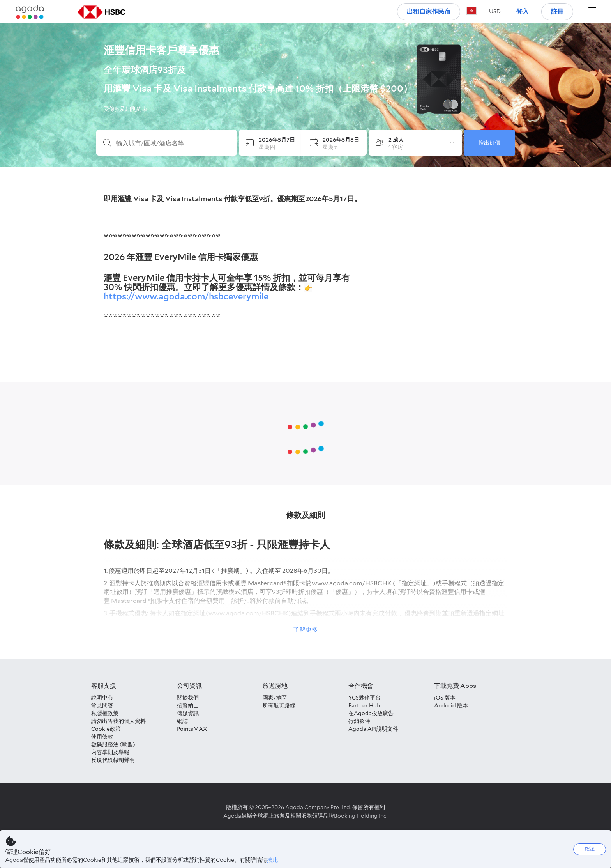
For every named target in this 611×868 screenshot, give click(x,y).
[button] (495, 11)
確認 (590, 849)
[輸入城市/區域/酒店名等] (173, 143)
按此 (272, 860)
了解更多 (305, 630)
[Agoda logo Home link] (30, 12)
